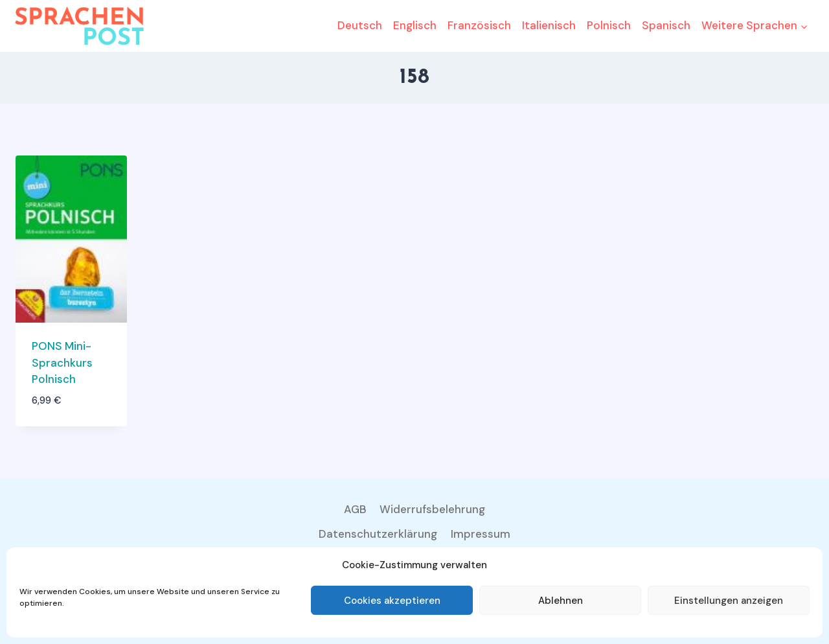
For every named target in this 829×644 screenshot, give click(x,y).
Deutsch (360, 25)
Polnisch (609, 25)
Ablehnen (561, 601)
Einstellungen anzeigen (729, 601)
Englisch (415, 25)
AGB (355, 509)
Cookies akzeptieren (392, 601)
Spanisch (666, 25)
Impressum (481, 534)
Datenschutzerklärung (378, 534)
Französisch (479, 25)
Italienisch (549, 25)
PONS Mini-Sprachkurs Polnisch (62, 362)
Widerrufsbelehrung (432, 509)
